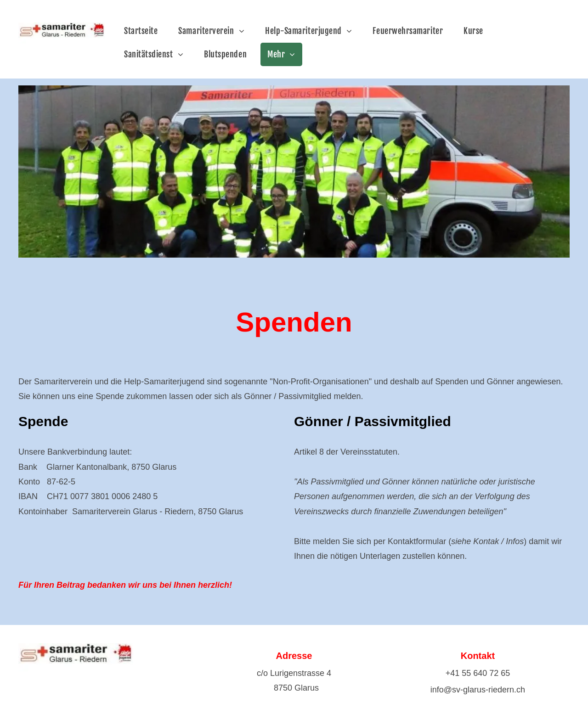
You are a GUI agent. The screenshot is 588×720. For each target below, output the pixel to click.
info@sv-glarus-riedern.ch (478, 690)
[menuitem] (144, 31)
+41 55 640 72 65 (478, 673)
